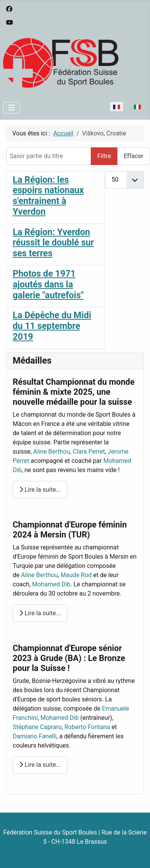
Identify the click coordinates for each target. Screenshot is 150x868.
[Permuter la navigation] (12, 108)
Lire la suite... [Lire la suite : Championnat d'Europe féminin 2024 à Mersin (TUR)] (40, 613)
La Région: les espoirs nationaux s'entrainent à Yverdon (48, 196)
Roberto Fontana (87, 727)
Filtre (104, 156)
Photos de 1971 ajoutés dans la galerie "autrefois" (48, 285)
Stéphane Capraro (37, 727)
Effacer (134, 156)
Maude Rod (76, 575)
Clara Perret (89, 452)
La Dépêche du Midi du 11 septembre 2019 (52, 326)
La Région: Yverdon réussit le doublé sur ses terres (53, 243)
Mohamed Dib (52, 584)
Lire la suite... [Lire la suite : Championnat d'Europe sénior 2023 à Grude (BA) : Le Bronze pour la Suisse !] (40, 765)
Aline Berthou (52, 452)
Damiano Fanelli (35, 736)
